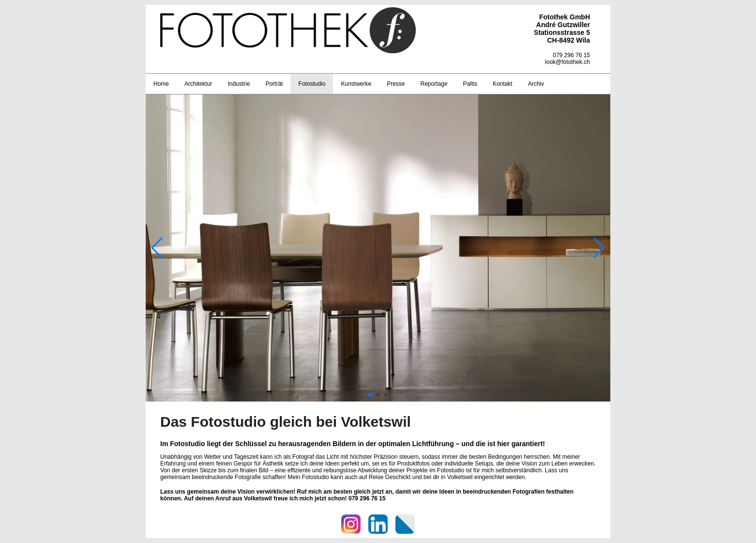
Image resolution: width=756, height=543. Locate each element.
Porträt (274, 84)
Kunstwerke (356, 84)
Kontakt (503, 84)
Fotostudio (312, 84)
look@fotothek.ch (567, 62)
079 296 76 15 (571, 55)
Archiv (536, 84)
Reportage (434, 84)
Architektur (198, 84)
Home (161, 84)
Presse (396, 84)
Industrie (239, 84)
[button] (370, 395)
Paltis (470, 84)
